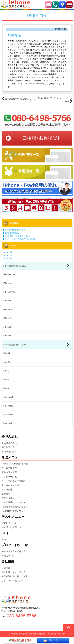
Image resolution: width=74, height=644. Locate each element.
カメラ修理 (7, 489)
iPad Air (7, 362)
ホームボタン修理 (10, 485)
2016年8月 (8, 252)
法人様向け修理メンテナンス (16, 527)
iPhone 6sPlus (10, 274)
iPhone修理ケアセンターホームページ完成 (55, 100)
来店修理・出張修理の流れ (17, 236)
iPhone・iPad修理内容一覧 (15, 464)
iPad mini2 (8, 415)
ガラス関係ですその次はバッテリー (19, 100)
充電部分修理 (8, 498)
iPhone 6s (8, 283)
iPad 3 (6, 371)
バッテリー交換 (9, 477)
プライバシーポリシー (12, 581)
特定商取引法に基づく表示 (15, 576)
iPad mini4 (8, 397)
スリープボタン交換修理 (13, 481)
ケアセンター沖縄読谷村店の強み (20, 239)
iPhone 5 (7, 336)
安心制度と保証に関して (13, 572)
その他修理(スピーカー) (13, 502)
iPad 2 (6, 388)
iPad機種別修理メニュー (15, 345)
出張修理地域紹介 (12, 233)
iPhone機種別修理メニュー (16, 266)
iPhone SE (8, 309)
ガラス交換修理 (9, 468)
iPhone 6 (7, 301)
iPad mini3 (8, 406)
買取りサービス (9, 523)
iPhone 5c (8, 327)
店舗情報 (6, 568)
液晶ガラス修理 (9, 472)
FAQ (4, 539)
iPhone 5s (8, 318)
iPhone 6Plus (10, 292)
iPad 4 (6, 380)
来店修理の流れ (9, 443)
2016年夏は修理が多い (15, 230)
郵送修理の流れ (9, 447)
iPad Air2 (8, 353)
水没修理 (6, 494)
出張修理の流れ (9, 452)
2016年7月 (8, 255)
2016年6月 (8, 259)
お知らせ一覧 (8, 556)
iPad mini (8, 423)
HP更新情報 (37, 15)
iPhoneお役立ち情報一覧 (14, 551)
